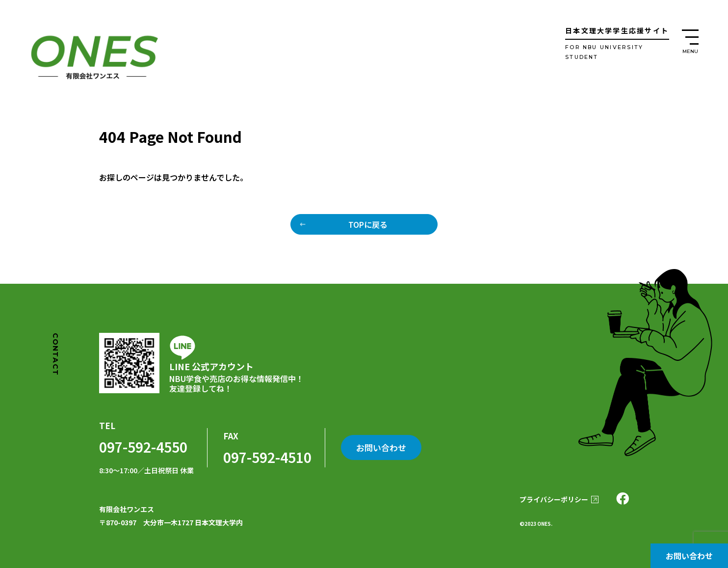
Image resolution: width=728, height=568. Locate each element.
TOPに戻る (368, 224)
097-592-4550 (143, 447)
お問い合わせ (689, 556)
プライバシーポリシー (554, 499)
